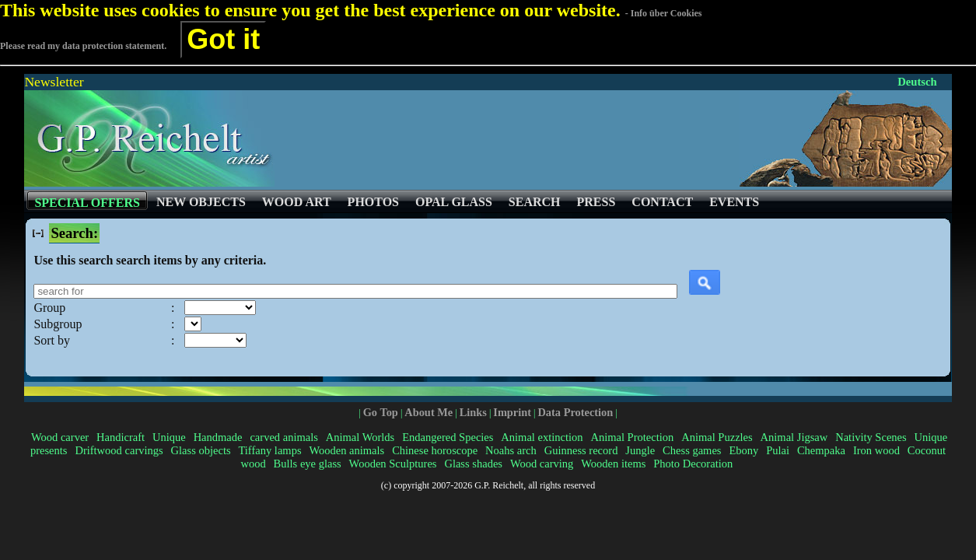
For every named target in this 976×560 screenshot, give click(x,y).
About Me (429, 412)
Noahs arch (511, 450)
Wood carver (60, 437)
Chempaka (821, 450)
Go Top (381, 412)
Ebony (743, 450)
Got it (223, 39)
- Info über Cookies (664, 13)
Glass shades (473, 464)
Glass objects (201, 450)
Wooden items (613, 464)
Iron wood (876, 450)
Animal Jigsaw (794, 437)
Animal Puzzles (717, 437)
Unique (169, 437)
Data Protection (575, 412)
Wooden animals (346, 450)
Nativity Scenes (871, 437)
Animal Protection (632, 437)
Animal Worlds (360, 437)
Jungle (640, 450)
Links (473, 412)
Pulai (778, 450)
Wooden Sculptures (393, 464)
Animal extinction (542, 437)
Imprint (512, 412)
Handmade (218, 437)
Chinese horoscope (435, 450)
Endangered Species (448, 437)
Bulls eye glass (308, 464)
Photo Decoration (693, 464)
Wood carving (542, 464)
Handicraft (121, 437)
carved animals (283, 437)
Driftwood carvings (119, 450)
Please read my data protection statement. (83, 46)
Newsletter (54, 82)
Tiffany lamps (269, 450)
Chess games (692, 450)
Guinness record (581, 450)
